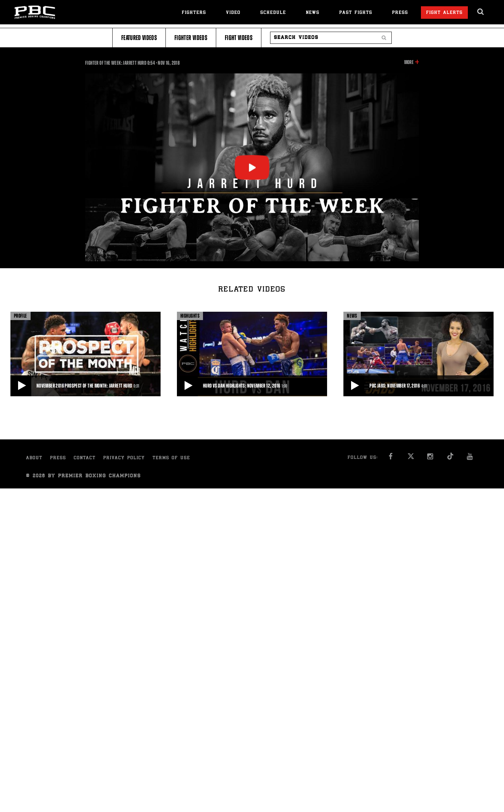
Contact (85, 458)
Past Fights (356, 13)
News (313, 13)
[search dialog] (481, 12)
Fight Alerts (444, 13)
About (34, 458)
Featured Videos (139, 38)
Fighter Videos (191, 38)
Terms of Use (171, 458)
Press (400, 13)
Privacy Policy (124, 458)
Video (233, 13)
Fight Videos (239, 38)
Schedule (273, 13)
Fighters (194, 13)
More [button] (409, 62)
